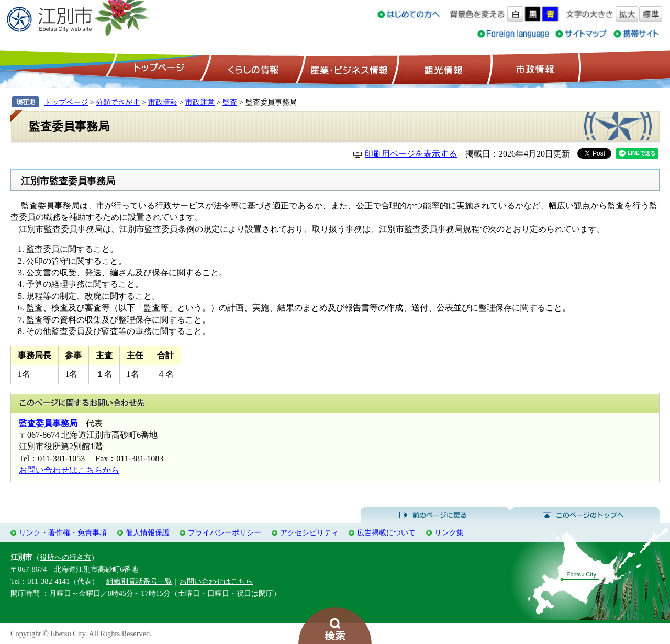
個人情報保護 (148, 532)
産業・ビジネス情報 (347, 69)
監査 (230, 102)
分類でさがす (118, 102)
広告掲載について (386, 532)
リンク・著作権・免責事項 (63, 532)
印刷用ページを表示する (411, 154)
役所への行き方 (65, 557)
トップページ (158, 69)
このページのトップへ (585, 515)
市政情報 (534, 69)
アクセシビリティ (309, 532)
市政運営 (200, 102)
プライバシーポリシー (225, 532)
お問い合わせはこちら (216, 581)
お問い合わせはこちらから (69, 470)
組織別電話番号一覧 (139, 581)
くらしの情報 (252, 69)
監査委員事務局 (48, 423)
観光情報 (442, 69)
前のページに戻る (435, 515)
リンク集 (449, 532)
